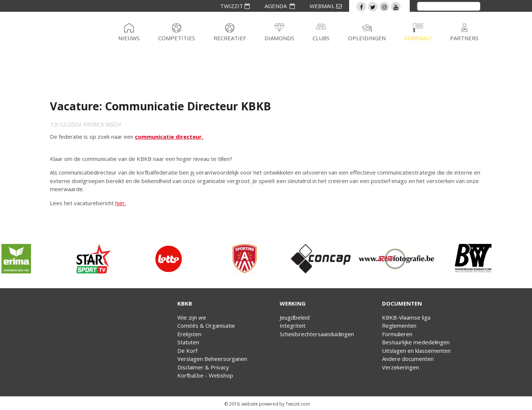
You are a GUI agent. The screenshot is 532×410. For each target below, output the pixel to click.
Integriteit (293, 325)
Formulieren (397, 334)
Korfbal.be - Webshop (205, 375)
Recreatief (230, 38)
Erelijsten (189, 334)
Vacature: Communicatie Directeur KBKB (161, 106)
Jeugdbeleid (295, 317)
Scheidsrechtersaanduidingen (317, 334)
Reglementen (399, 325)
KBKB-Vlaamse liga (406, 317)
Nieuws (129, 38)
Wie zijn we (192, 317)
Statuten (188, 342)
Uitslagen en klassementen (416, 351)
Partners (464, 38)
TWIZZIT (235, 6)
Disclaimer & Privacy (203, 367)
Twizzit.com (298, 404)
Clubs (321, 38)
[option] (38, 259)
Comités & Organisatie (206, 325)
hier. (121, 203)
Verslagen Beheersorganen (212, 359)
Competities (177, 38)
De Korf (187, 351)
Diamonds (279, 38)
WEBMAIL (326, 6)
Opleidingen (367, 38)
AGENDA (280, 6)
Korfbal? (418, 38)
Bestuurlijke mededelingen (416, 342)
